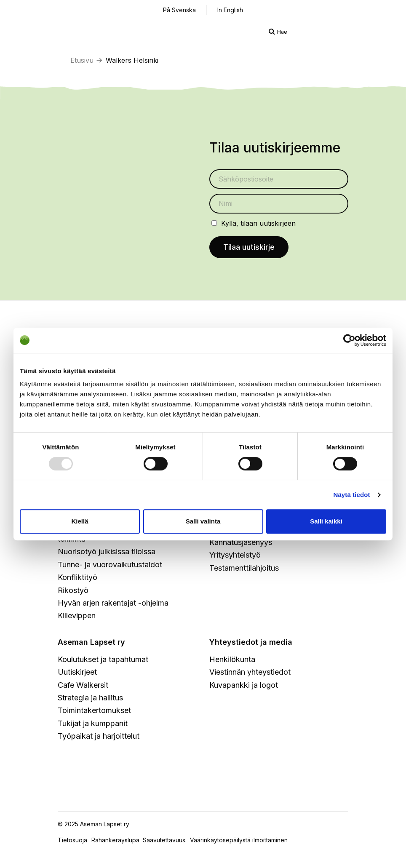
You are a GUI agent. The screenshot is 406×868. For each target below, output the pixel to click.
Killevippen (77, 616)
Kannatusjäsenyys (241, 542)
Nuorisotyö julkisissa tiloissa (107, 552)
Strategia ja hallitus (90, 698)
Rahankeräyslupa (117, 840)
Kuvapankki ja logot (244, 685)
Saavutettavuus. (166, 840)
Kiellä (80, 521)
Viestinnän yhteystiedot (250, 672)
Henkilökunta (232, 659)
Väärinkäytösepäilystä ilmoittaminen (239, 840)
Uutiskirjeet (77, 672)
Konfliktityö (77, 577)
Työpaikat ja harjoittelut (99, 736)
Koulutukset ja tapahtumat (103, 659)
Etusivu (82, 60)
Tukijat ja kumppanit (93, 723)
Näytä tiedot (352, 495)
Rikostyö (73, 590)
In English (230, 10)
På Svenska (179, 10)
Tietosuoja (72, 840)
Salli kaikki (326, 521)
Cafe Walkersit (83, 685)
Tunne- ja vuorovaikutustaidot (110, 565)
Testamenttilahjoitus (244, 568)
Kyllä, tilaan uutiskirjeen (258, 223)
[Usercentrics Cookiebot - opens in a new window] (349, 340)
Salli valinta (203, 521)
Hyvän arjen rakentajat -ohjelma (113, 603)
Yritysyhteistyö (235, 555)
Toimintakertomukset (94, 710)
